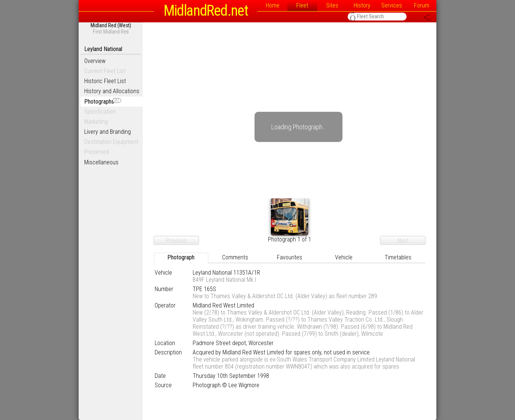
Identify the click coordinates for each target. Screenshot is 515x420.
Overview (95, 61)
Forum (422, 5)
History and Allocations (112, 91)
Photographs (103, 102)
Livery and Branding (108, 132)
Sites (332, 5)
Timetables (398, 257)
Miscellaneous (101, 162)
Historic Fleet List (105, 81)
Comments (235, 257)
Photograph (181, 257)
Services (392, 5)
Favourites (290, 257)
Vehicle (344, 257)
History (362, 5)
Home (273, 5)
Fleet (302, 5)
